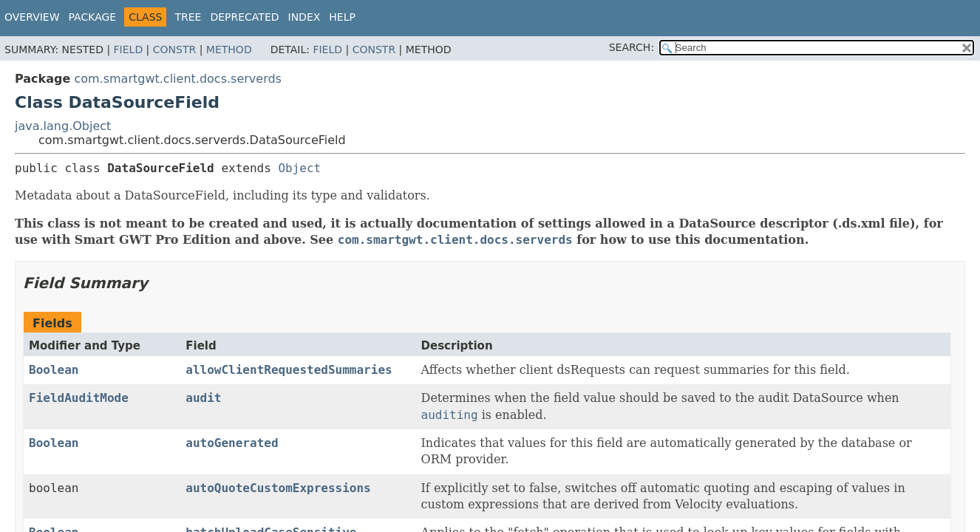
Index (304, 17)
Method (229, 50)
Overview (32, 17)
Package (93, 17)
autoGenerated (232, 443)
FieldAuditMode (79, 398)
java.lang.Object (63, 126)
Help (342, 17)
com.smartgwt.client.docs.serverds (178, 79)
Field (129, 50)
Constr (174, 50)
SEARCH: (632, 47)
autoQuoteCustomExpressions (278, 488)
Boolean (54, 370)
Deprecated (244, 17)
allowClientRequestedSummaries (289, 370)
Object (299, 168)
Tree (188, 17)
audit (203, 398)
